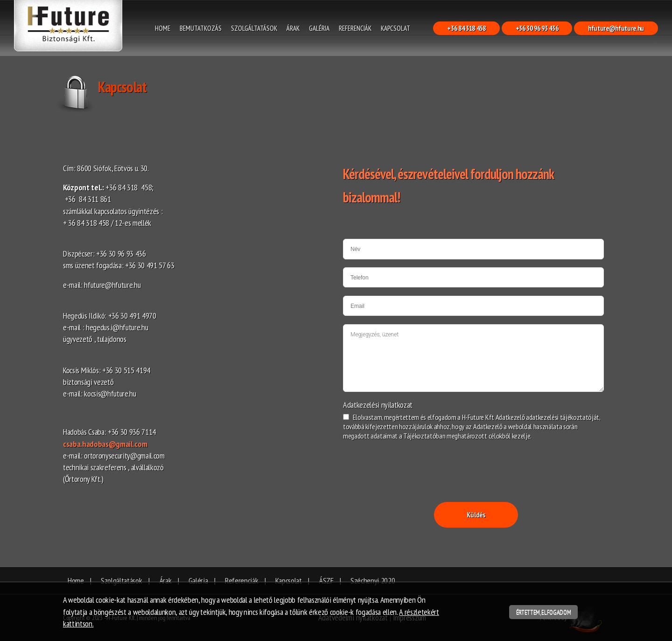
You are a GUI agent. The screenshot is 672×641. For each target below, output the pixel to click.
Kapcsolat (395, 28)
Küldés (476, 515)
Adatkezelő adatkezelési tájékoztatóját (547, 417)
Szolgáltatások (254, 28)
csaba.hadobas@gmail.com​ (105, 444)
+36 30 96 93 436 (537, 28)
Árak (293, 28)
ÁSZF (326, 581)
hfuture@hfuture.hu (616, 28)
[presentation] (414, 464)
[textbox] (196, 324)
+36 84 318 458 (466, 28)
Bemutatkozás (201, 28)
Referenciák (355, 28)
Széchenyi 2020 (373, 581)
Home (163, 28)
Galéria (319, 28)
